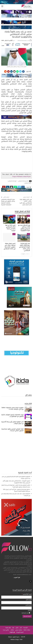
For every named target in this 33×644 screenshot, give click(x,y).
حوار (13, 628)
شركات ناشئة (27, 630)
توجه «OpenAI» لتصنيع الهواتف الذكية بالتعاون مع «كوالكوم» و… (12, 416)
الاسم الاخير (29, 605)
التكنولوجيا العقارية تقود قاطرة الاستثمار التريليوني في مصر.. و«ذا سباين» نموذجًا (16, 477)
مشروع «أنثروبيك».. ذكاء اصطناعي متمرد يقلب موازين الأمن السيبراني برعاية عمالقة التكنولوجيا (16, 482)
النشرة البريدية (20, 632)
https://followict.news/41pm (22, 176)
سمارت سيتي (19, 630)
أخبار (28, 216)
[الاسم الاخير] (16, 608)
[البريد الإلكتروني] (16, 597)
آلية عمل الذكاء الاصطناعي (23, 181)
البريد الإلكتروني (27, 594)
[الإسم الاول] (16, 603)
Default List (26, 613)
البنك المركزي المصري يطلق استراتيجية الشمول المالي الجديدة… (13, 430)
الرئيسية (25, 628)
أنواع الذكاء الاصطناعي (12, 181)
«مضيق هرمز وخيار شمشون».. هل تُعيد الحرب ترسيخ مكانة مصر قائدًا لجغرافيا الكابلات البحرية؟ (17, 490)
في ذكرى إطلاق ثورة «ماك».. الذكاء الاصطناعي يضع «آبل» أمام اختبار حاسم (26, 202)
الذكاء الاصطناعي (28, 183)
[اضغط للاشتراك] (27, 616)
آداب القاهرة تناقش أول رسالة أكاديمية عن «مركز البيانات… (12, 423)
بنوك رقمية (8, 628)
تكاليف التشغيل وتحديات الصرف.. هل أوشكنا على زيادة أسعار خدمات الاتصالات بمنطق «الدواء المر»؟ (16, 486)
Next (23, 254)
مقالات (12, 630)
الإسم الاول (29, 600)
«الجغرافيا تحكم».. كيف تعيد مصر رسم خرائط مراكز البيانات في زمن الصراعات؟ (16, 495)
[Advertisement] (16, 452)
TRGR (21, 640)
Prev (28, 254)
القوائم (30, 611)
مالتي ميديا (6, 630)
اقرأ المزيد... (16, 577)
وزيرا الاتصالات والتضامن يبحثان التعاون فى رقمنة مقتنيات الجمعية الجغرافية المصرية (8, 202)
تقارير (17, 628)
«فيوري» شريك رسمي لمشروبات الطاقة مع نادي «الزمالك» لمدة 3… (13, 408)
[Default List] (29, 613)
